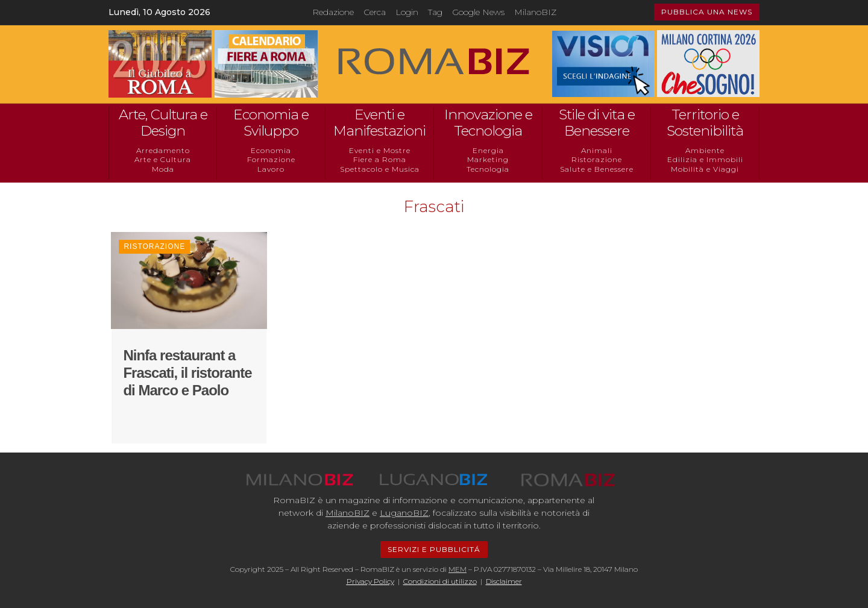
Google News (478, 12)
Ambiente (705, 150)
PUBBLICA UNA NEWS (707, 12)
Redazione (333, 12)
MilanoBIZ (535, 12)
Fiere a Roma (380, 159)
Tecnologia (488, 169)
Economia (271, 150)
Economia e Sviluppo (271, 123)
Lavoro (271, 169)
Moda (163, 169)
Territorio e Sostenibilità (705, 123)
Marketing (488, 159)
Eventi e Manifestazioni (379, 123)
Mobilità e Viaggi (705, 169)
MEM (458, 569)
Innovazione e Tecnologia (488, 123)
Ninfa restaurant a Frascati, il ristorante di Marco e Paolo (187, 373)
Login (407, 12)
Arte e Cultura (163, 159)
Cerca (375, 12)
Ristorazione (597, 159)
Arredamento (163, 150)
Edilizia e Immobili (705, 159)
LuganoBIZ (404, 513)
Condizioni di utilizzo (440, 581)
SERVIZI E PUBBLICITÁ (434, 549)
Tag (435, 12)
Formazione (271, 159)
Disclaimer (504, 581)
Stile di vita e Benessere (597, 123)
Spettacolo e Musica (380, 169)
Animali (597, 150)
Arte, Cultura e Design (163, 123)
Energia (488, 150)
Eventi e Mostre (380, 150)
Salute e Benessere (597, 169)
